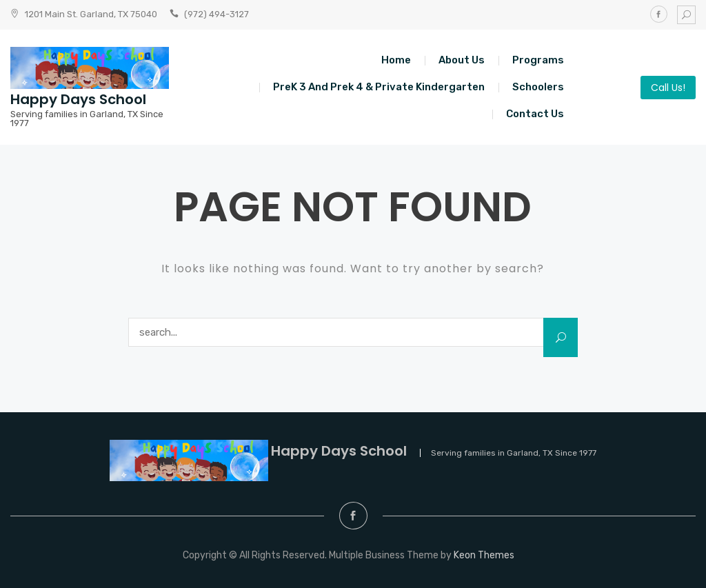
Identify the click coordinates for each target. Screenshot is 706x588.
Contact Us (535, 114)
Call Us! (668, 88)
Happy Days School (78, 99)
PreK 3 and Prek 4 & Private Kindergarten (379, 87)
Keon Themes (484, 555)
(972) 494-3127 (216, 14)
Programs (538, 60)
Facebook (659, 14)
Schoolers (538, 87)
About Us (462, 60)
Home (396, 60)
